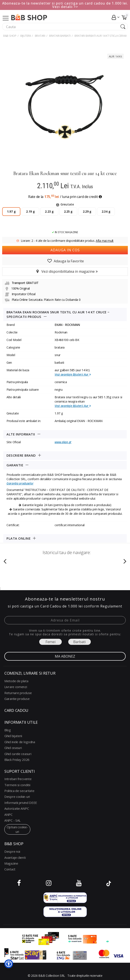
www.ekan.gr (63, 442)
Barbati (80, 642)
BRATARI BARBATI (60, 36)
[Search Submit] (122, 27)
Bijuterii (26, 36)
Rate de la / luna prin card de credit (65, 197)
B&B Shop (10, 36)
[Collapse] (6, 18)
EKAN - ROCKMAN (67, 325)
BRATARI (40, 36)
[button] (9, 964)
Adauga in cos (65, 250)
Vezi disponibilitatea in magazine (65, 271)
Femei (51, 642)
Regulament (111, 606)
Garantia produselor (20, 483)
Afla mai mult (105, 241)
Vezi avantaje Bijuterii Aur (73, 374)
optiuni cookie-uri (17, 829)
